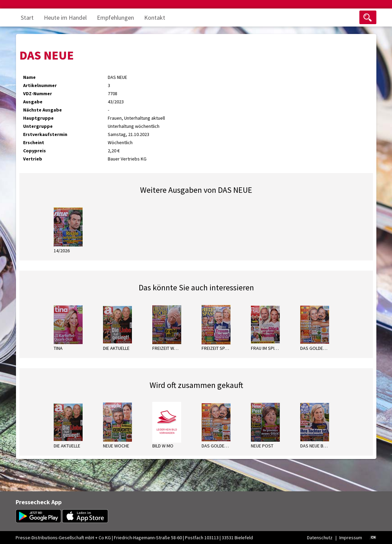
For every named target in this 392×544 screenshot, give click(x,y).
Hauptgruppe (38, 118)
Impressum (351, 538)
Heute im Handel (65, 18)
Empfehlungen (115, 18)
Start (27, 18)
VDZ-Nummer (38, 93)
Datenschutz (320, 538)
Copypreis (35, 151)
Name (29, 77)
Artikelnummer (40, 85)
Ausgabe (33, 102)
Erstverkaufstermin (45, 134)
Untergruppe (38, 126)
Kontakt (155, 18)
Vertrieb (33, 159)
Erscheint (34, 142)
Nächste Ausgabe (42, 110)
